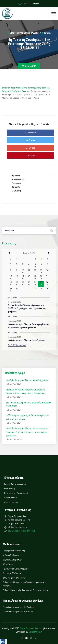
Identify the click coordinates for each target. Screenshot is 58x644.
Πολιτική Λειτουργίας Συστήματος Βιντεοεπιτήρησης (26, 590)
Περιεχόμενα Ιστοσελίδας (14, 551)
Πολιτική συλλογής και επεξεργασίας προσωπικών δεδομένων (25, 584)
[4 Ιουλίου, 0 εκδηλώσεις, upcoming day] (41, 290)
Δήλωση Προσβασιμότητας (14, 578)
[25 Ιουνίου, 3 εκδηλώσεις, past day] (29, 284)
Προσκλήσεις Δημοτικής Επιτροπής (18, 612)
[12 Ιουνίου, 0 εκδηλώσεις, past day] (35, 272)
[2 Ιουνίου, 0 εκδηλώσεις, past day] (17, 266)
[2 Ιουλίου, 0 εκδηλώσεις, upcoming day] (29, 290)
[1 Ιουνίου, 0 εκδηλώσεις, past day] (11, 266)
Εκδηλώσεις (9, 489)
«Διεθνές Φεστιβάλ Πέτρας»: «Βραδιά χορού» (26, 340)
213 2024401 (14, 531)
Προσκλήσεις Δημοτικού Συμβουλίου (18, 607)
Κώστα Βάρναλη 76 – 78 (19, 520)
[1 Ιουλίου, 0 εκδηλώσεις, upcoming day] (23, 290)
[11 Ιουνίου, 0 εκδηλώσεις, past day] (29, 272)
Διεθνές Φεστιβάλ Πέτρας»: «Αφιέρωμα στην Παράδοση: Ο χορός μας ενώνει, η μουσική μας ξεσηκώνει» (27, 308)
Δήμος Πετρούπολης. (29, 628)
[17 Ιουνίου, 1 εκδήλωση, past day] (23, 278)
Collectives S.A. (35, 632)
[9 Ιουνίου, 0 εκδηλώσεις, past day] (17, 272)
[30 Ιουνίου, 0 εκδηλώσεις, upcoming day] (17, 290)
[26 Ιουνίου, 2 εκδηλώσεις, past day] (35, 284)
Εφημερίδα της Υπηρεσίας (15, 484)
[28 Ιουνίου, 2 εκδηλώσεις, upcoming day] (47, 284)
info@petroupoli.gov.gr (18, 527)
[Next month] (49, 253)
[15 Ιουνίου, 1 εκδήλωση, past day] (11, 278)
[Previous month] (9, 253)
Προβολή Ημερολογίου (17, 345)
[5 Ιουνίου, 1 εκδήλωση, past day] (35, 266)
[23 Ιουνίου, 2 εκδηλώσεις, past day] (17, 284)
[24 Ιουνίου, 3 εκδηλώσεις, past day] (23, 284)
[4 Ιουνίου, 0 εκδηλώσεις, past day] (29, 266)
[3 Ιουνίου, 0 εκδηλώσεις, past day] (23, 266)
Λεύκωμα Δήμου (11, 502)
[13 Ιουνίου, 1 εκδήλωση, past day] (41, 272)
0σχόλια (46, 33)
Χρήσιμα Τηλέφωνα (11, 555)
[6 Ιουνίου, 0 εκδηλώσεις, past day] (41, 266)
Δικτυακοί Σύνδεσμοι (12, 573)
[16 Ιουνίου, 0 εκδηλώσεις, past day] (17, 278)
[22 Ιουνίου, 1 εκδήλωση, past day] (11, 284)
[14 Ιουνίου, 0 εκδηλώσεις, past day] (47, 272)
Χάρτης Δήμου (9, 564)
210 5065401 (29, 531)
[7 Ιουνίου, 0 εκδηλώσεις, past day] (47, 266)
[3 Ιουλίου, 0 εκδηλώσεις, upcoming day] (35, 290)
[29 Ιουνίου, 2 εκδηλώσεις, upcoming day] (11, 290)
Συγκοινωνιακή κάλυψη (13, 560)
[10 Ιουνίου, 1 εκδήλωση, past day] (23, 272)
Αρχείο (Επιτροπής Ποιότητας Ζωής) (25, 33)
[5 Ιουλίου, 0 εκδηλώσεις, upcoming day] (47, 290)
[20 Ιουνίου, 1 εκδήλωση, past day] (41, 278)
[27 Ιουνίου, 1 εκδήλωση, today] (41, 284)
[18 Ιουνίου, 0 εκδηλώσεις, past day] (29, 278)
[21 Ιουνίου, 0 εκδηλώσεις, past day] (47, 278)
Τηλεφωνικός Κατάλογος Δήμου (16, 569)
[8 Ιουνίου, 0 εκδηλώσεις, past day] (11, 272)
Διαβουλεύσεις (11, 498)
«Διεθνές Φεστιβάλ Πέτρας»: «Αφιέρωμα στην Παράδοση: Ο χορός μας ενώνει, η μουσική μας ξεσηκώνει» (27, 432)
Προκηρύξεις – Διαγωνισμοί (16, 493)
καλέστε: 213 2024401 (29, 4)
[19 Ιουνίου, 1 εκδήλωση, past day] (35, 278)
